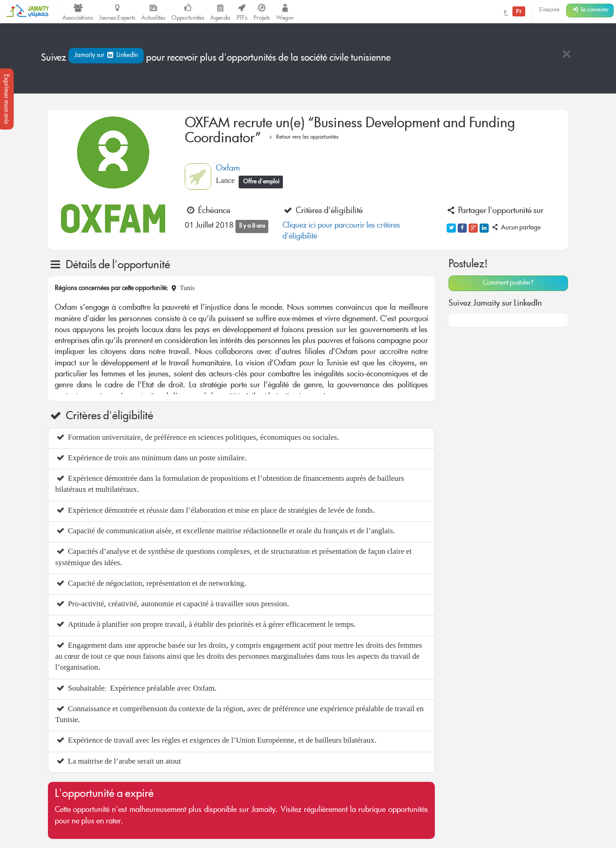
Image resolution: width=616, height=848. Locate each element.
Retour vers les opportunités (303, 138)
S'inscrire (549, 10)
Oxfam (228, 169)
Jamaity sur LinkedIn (106, 56)
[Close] (566, 55)
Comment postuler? (508, 283)
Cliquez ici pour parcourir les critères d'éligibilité (341, 232)
